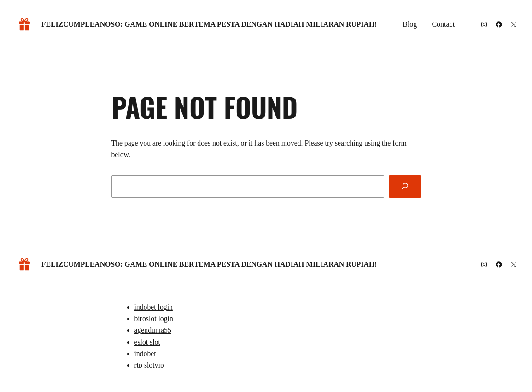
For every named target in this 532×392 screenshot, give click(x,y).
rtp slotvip (149, 365)
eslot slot (147, 342)
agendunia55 (153, 330)
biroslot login (154, 319)
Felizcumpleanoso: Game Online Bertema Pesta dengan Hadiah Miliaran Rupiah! (209, 24)
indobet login (154, 307)
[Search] (405, 186)
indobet (145, 354)
